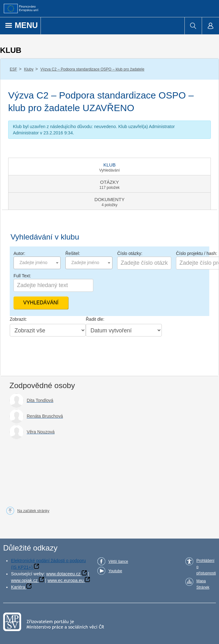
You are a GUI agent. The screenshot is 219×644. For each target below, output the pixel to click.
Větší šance (118, 562)
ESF (13, 69)
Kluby (29, 69)
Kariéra (18, 587)
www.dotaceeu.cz (63, 574)
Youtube (115, 571)
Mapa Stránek (203, 584)
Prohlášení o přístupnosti (206, 567)
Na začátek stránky (33, 511)
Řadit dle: (95, 319)
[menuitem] (193, 26)
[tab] (109, 167)
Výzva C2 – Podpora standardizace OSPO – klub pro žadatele (93, 69)
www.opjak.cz (24, 580)
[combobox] (37, 263)
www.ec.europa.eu (66, 580)
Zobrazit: (18, 319)
